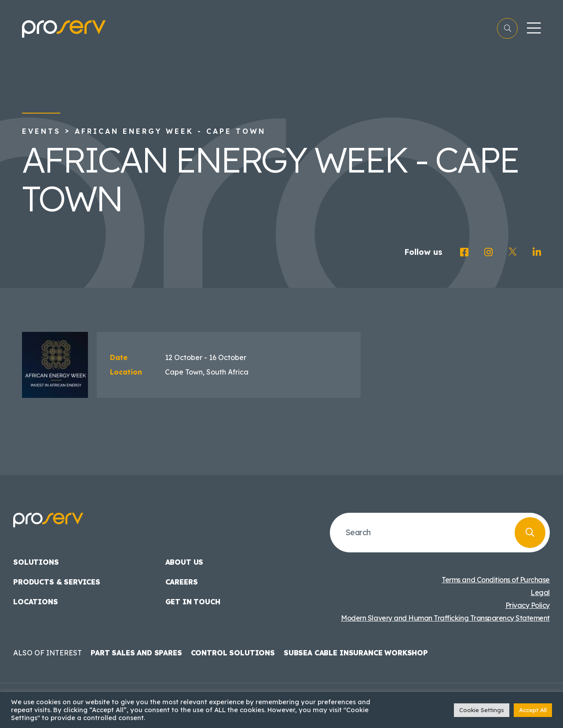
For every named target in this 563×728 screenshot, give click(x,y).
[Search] (530, 533)
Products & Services (57, 582)
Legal (540, 592)
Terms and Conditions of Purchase (496, 580)
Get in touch (193, 602)
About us (185, 562)
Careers (182, 582)
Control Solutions (233, 653)
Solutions (36, 562)
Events (41, 131)
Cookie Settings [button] (482, 710)
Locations (36, 602)
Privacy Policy (528, 605)
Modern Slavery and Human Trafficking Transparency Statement (445, 618)
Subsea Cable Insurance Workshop (356, 653)
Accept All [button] (533, 710)
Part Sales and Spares (136, 653)
